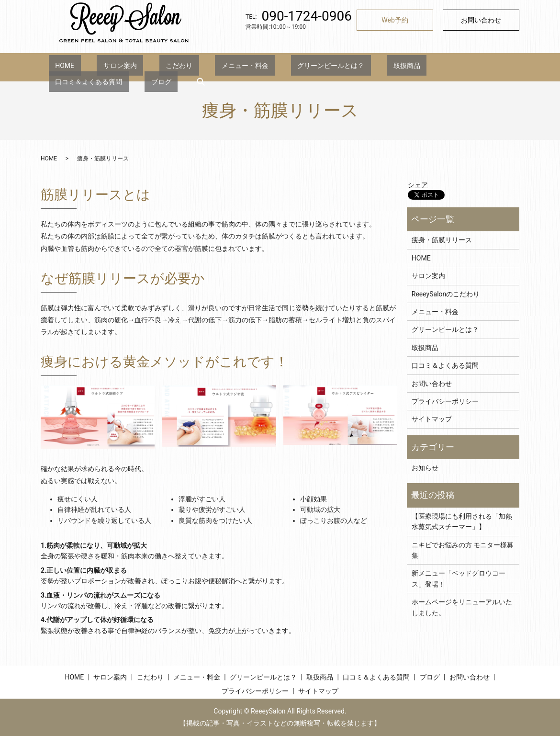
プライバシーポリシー (445, 401)
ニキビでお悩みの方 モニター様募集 (463, 550)
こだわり (147, 67)
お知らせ (425, 468)
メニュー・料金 (200, 67)
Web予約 (395, 20)
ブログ (459, 67)
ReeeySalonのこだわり (446, 294)
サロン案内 (101, 67)
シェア (418, 185)
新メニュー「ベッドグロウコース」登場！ (459, 578)
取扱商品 (336, 67)
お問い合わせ (481, 20)
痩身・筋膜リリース (442, 240)
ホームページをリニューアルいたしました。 (462, 607)
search (492, 67)
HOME (58, 67)
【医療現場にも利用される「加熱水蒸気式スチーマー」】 (462, 521)
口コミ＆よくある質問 (399, 67)
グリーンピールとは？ (273, 67)
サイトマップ (432, 419)
